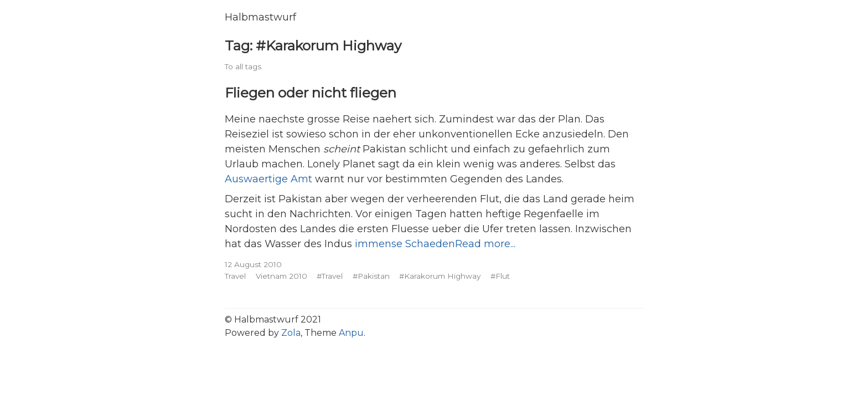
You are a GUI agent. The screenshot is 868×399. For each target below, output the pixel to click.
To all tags (243, 66)
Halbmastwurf (260, 17)
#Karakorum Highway (440, 276)
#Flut (500, 276)
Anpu (351, 333)
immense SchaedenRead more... (435, 244)
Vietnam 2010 (281, 276)
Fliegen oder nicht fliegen (311, 93)
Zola (291, 333)
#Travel (330, 276)
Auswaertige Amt (268, 179)
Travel (235, 276)
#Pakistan (371, 276)
